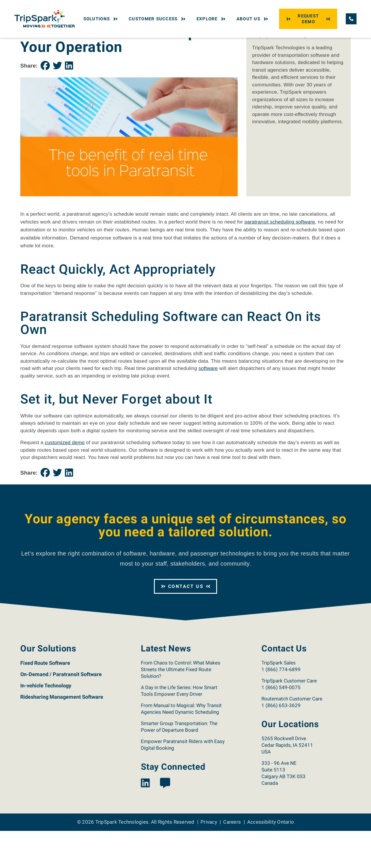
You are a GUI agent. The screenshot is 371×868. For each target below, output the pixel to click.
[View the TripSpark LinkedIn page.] (145, 820)
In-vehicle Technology (46, 723)
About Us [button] (253, 19)
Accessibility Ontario (271, 859)
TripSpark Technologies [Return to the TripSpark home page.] (122, 859)
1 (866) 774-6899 (281, 707)
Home (25, 43)
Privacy (209, 859)
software (208, 405)
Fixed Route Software (45, 700)
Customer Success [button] (158, 19)
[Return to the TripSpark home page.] (45, 18)
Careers (232, 859)
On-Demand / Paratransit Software (61, 711)
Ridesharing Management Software (62, 734)
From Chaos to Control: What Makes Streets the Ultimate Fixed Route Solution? (181, 707)
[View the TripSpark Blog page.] (165, 820)
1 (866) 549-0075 (281, 724)
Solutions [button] (101, 19)
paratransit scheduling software (280, 259)
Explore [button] (212, 19)
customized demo (65, 480)
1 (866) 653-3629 (281, 742)
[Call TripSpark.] (351, 19)
